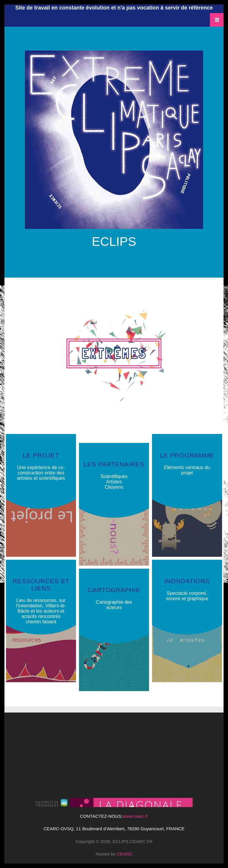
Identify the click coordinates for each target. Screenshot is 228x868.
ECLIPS (114, 240)
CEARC (125, 854)
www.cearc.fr (135, 816)
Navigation (217, 20)
